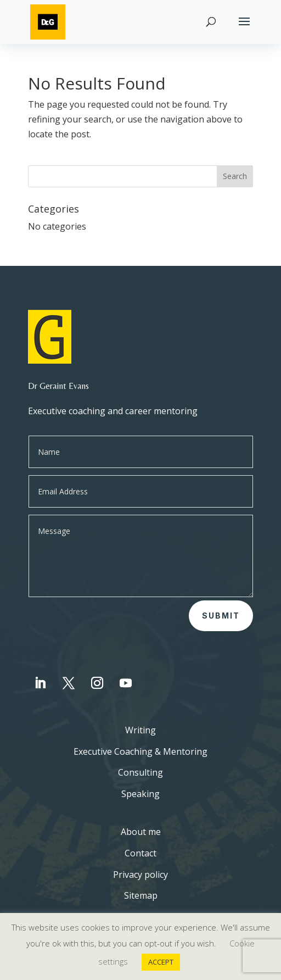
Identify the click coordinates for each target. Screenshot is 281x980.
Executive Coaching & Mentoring (140, 751)
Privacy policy (140, 875)
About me (141, 832)
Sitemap (141, 895)
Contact (140, 853)
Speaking (140, 794)
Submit (221, 616)
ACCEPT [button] (161, 962)
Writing (140, 730)
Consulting (140, 772)
